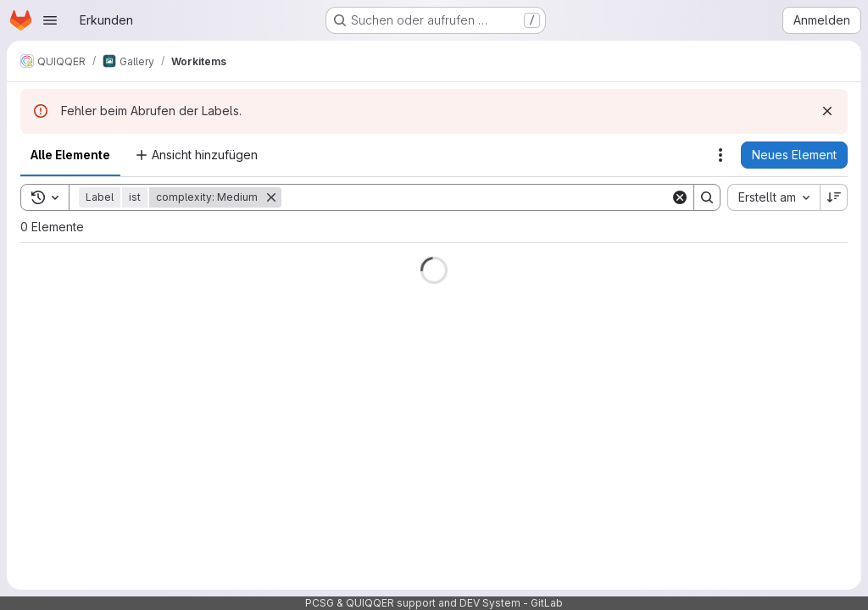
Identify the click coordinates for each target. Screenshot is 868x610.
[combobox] (773, 197)
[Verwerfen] (827, 111)
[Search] (476, 197)
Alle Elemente (70, 155)
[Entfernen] (271, 197)
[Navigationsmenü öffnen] (50, 20)
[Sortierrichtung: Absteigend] (834, 197)
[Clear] (680, 197)
